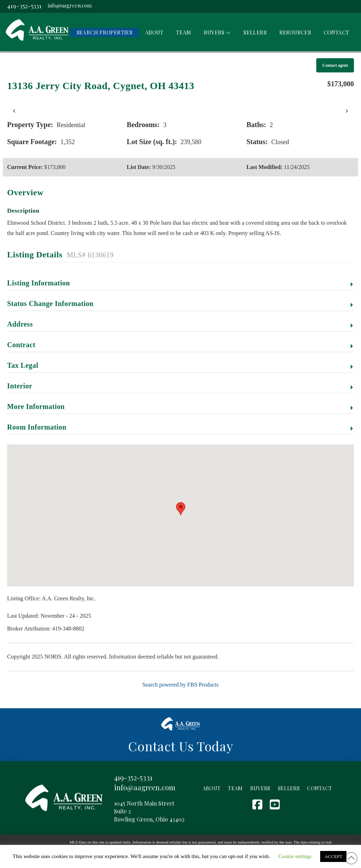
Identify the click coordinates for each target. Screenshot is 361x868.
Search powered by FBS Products (180, 685)
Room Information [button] (37, 427)
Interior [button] (20, 386)
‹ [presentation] (14, 111)
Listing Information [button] (39, 283)
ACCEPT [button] (333, 856)
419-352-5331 (24, 6)
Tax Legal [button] (23, 365)
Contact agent (335, 65)
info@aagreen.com (70, 5)
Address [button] (20, 324)
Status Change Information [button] (50, 304)
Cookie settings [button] (295, 856)
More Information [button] (36, 406)
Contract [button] (21, 345)
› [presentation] (347, 111)
